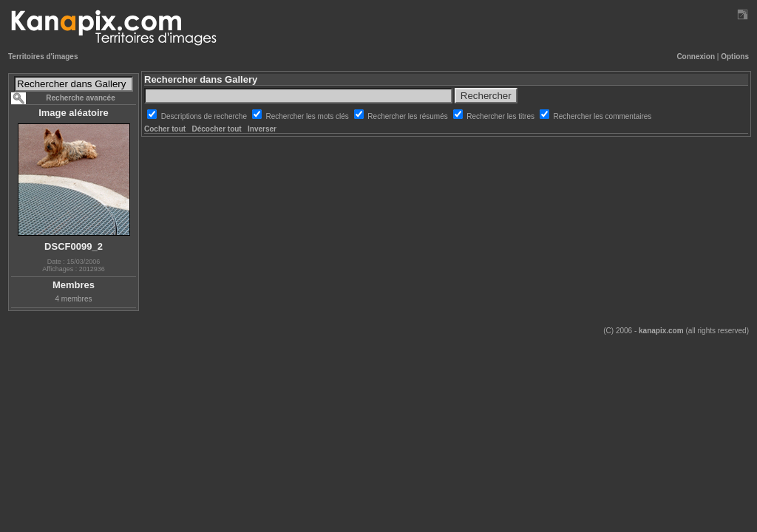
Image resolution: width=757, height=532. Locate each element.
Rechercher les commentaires (603, 116)
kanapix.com (661, 331)
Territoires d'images (43, 57)
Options (735, 57)
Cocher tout (165, 129)
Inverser (262, 129)
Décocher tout (216, 129)
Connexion (696, 57)
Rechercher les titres (501, 116)
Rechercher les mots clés (309, 116)
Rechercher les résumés (408, 116)
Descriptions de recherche (205, 116)
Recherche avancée (80, 98)
